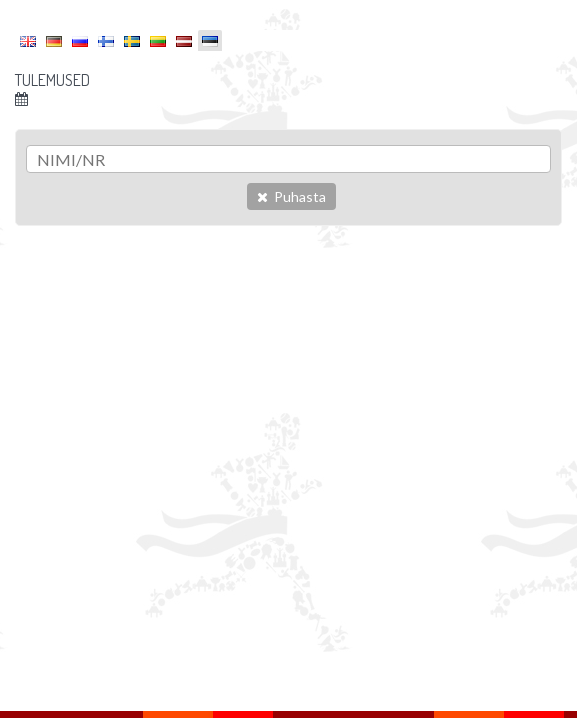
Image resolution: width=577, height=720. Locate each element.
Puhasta (291, 196)
